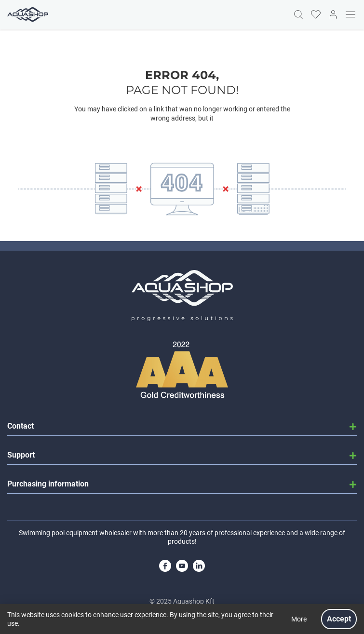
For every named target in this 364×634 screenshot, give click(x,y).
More (299, 619)
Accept (339, 619)
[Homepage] (27, 14)
